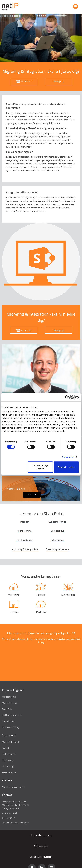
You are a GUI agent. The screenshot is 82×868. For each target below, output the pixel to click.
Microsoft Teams (10, 699)
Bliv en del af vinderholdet (13, 783)
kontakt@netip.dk (10, 809)
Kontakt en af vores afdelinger (15, 819)
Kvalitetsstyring (57, 518)
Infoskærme (57, 536)
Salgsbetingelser (41, 842)
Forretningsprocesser (57, 545)
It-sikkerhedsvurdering (12, 711)
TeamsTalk (7, 705)
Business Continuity (11, 723)
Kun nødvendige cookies (40, 467)
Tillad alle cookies (66, 467)
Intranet (25, 518)
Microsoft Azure (9, 693)
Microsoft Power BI (11, 738)
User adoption (8, 717)
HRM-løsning (25, 527)
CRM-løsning (57, 527)
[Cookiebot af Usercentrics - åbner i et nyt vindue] (67, 397)
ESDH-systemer (25, 536)
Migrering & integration (25, 545)
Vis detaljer (68, 457)
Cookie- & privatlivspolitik (41, 853)
